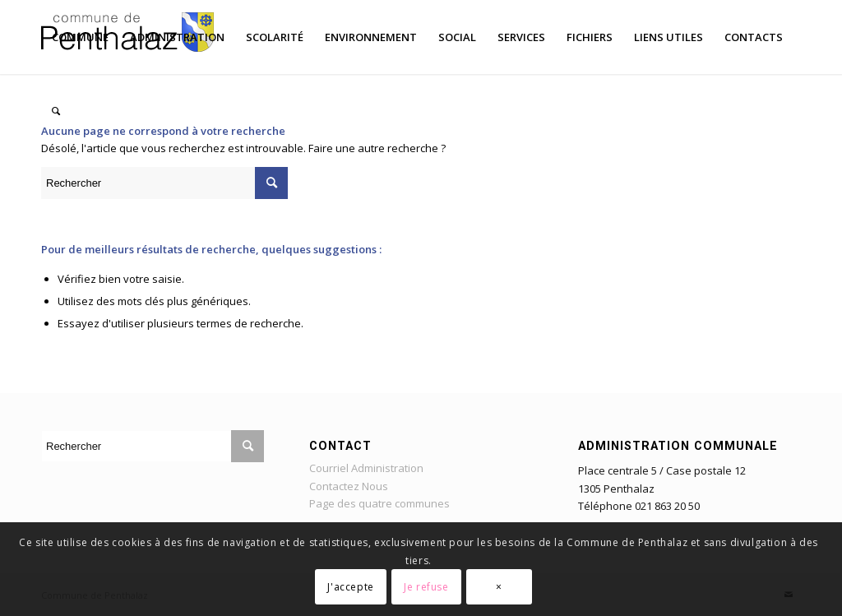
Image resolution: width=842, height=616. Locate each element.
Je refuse (426, 587)
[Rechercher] (56, 111)
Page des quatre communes (379, 503)
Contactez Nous (349, 486)
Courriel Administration (366, 468)
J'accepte (350, 587)
